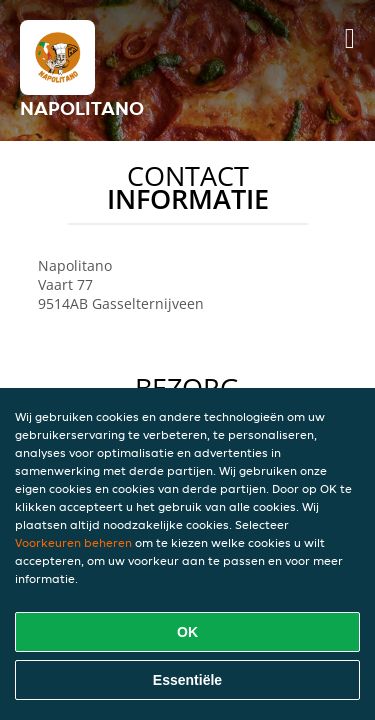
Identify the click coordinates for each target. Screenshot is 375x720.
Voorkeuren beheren (73, 542)
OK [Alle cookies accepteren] (187, 632)
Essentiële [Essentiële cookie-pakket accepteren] (187, 680)
